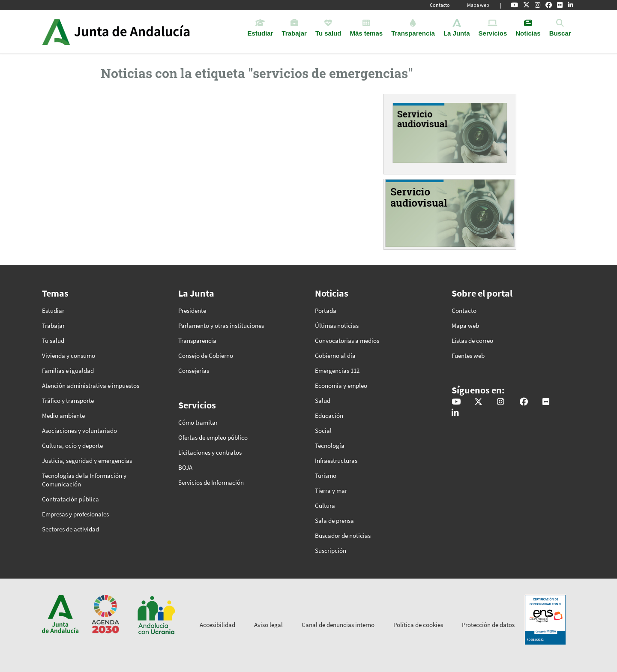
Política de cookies (418, 625)
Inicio (140, 32)
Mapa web (478, 5)
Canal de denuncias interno (338, 625)
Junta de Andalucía (56, 32)
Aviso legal (268, 625)
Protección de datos (488, 625)
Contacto (440, 5)
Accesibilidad (217, 625)
